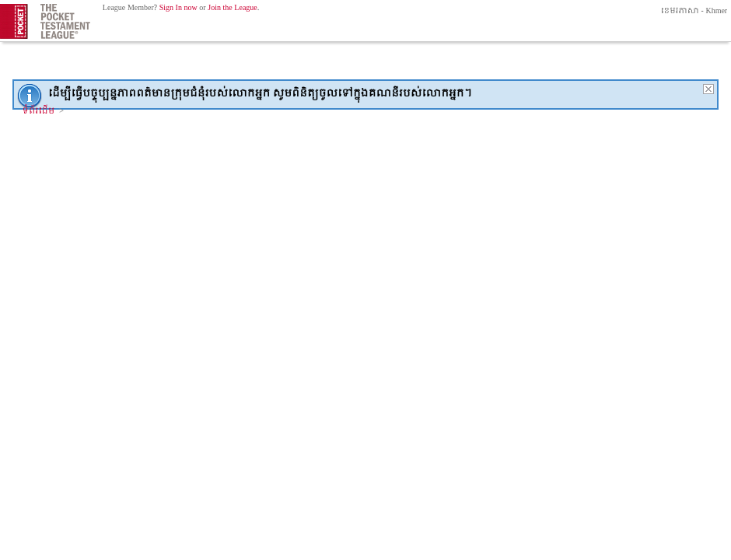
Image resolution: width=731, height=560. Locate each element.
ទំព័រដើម (39, 111)
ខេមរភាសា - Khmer (693, 11)
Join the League (233, 8)
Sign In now (178, 8)
